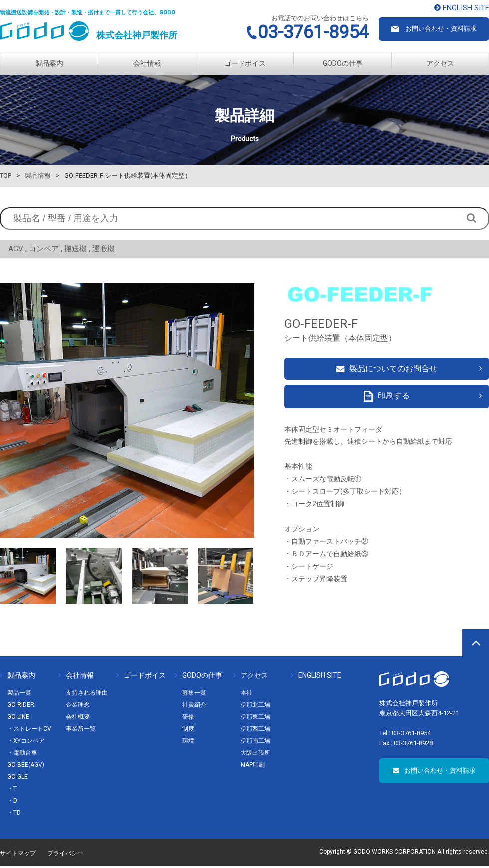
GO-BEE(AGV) (26, 767)
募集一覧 (194, 695)
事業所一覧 (81, 731)
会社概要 (78, 719)
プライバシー (65, 856)
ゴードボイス (245, 63)
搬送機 (76, 249)
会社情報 (147, 63)
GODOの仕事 (343, 63)
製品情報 (38, 176)
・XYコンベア (26, 743)
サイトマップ (18, 856)
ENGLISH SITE (316, 678)
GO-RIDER (21, 707)
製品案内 (49, 63)
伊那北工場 (255, 707)
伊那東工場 (255, 719)
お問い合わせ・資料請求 (434, 773)
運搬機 (104, 249)
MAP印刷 (253, 767)
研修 (188, 719)
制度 (188, 731)
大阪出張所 (255, 755)
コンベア (44, 249)
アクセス (440, 63)
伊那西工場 (255, 731)
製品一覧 (19, 695)
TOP (6, 176)
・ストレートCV (29, 731)
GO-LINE (18, 719)
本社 (246, 695)
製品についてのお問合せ (387, 370)
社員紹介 (194, 707)
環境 (188, 743)
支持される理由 (87, 695)
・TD (14, 815)
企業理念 (78, 707)
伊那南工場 (255, 743)
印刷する (387, 401)
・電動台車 (22, 755)
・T (12, 791)
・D (12, 803)
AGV (16, 249)
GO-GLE (18, 779)
